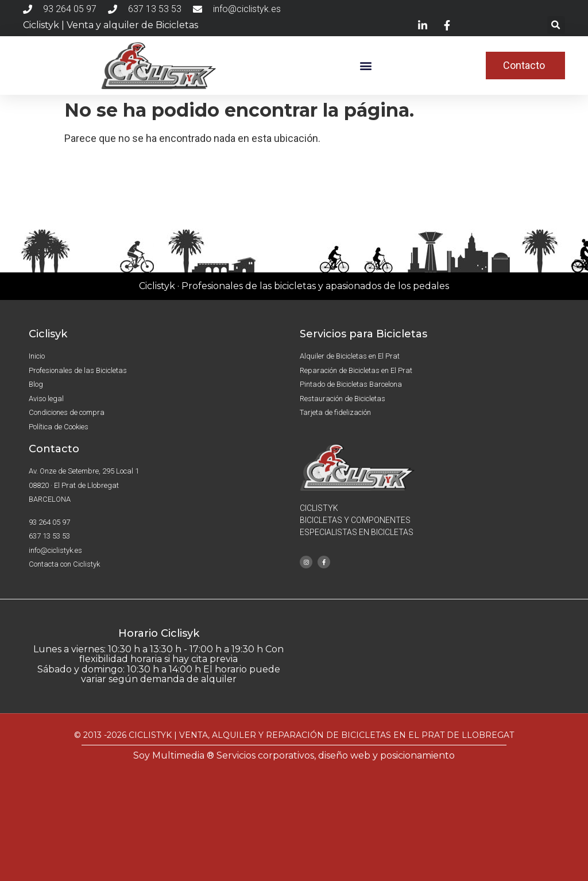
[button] (556, 25)
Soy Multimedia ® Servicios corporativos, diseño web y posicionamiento (294, 755)
